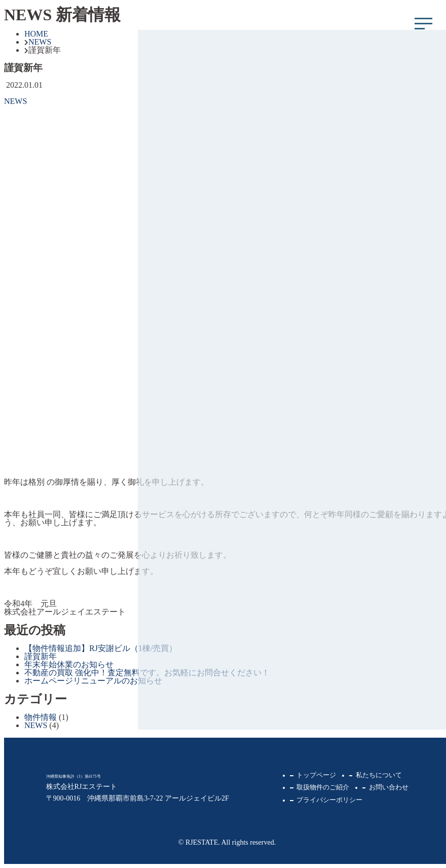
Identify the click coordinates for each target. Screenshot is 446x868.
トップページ (316, 775)
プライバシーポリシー (329, 800)
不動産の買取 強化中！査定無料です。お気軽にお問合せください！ (147, 673)
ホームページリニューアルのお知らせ (93, 681)
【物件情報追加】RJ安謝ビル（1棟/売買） (101, 648)
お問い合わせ (389, 787)
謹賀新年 (41, 656)
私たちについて (379, 775)
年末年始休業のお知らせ (69, 664)
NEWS (15, 101)
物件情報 (41, 717)
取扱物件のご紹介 (323, 787)
